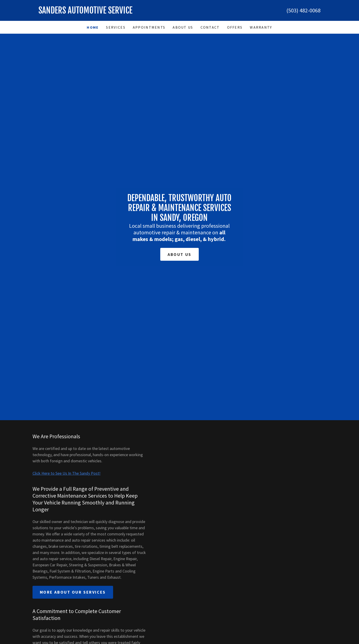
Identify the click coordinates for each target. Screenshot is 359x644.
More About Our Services (73, 592)
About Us (179, 254)
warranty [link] (261, 27)
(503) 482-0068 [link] (303, 10)
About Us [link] (183, 27)
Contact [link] (210, 27)
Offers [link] (235, 27)
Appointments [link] (149, 27)
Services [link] (116, 27)
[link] (109, 12)
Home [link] (93, 27)
